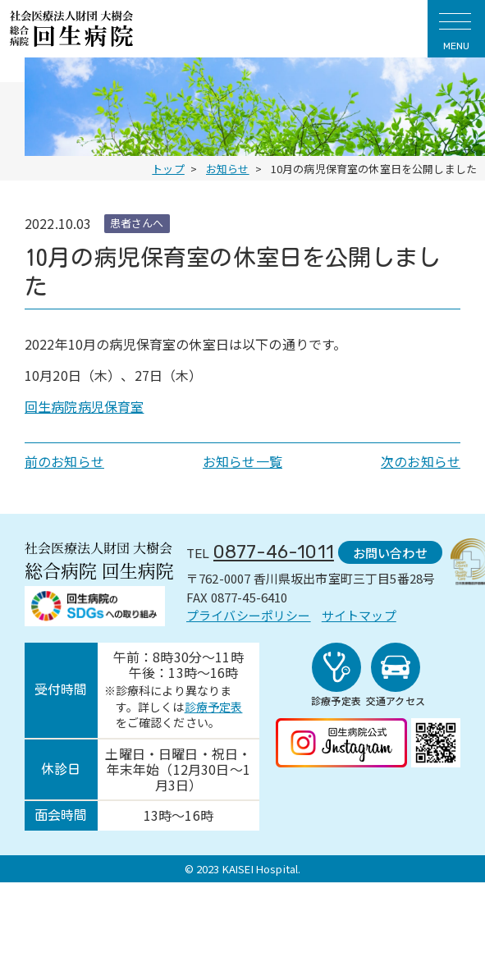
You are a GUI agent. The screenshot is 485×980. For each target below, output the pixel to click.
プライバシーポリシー (249, 615)
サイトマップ (359, 615)
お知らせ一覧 (243, 461)
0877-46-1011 (273, 552)
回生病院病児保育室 (84, 406)
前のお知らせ (64, 461)
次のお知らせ (421, 461)
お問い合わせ (386, 551)
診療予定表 (214, 710)
